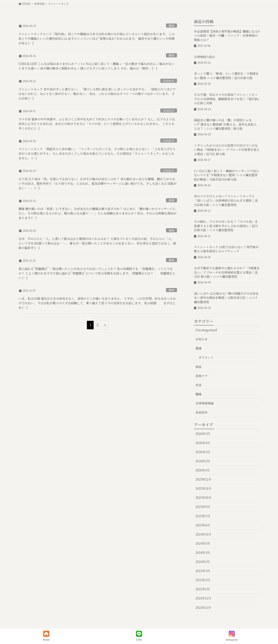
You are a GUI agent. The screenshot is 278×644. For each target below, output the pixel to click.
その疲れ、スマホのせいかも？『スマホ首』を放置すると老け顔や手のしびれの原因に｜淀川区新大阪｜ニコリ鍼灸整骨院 (226, 226)
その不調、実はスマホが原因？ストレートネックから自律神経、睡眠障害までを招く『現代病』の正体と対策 (227, 99)
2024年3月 (203, 552)
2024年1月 (203, 562)
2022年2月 (203, 580)
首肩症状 (169, 81)
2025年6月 (203, 525)
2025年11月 (203, 488)
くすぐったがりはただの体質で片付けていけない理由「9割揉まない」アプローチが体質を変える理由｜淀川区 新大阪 (227, 150)
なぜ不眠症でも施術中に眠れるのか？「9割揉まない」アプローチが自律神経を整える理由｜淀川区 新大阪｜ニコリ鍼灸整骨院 (227, 272)
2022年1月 (203, 589)
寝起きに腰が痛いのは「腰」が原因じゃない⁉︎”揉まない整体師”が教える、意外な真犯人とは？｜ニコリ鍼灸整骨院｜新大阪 (225, 124)
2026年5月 (203, 434)
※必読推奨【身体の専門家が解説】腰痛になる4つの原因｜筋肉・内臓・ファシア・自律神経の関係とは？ (227, 36)
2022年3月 (203, 571)
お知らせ (202, 339)
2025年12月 (204, 479)
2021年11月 (203, 607)
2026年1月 (203, 470)
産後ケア (202, 376)
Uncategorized (206, 330)
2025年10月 (204, 498)
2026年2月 (203, 461)
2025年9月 (203, 507)
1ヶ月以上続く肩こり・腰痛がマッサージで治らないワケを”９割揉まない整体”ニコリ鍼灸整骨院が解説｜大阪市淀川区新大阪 (227, 175)
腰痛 (172, 26)
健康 (172, 230)
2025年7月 (203, 516)
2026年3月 (203, 452)
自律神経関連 (205, 403)
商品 (199, 367)
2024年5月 (203, 543)
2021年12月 (203, 598)
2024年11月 (203, 534)
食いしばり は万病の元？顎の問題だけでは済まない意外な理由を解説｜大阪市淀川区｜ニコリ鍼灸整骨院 (226, 298)
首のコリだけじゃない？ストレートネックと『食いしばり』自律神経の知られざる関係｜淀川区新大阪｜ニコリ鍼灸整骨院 (226, 200)
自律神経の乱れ (205, 57)
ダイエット (206, 357)
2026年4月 (203, 443)
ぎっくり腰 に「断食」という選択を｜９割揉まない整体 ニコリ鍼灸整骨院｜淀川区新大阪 (226, 76)
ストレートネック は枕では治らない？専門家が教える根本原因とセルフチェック (226, 249)
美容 (199, 385)
